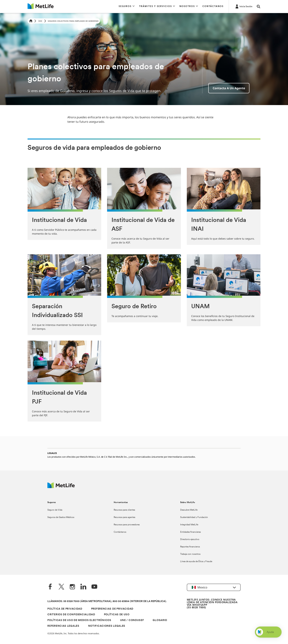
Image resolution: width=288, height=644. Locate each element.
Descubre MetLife (189, 510)
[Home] (31, 21)
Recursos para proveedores (127, 525)
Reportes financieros (190, 547)
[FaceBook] (50, 587)
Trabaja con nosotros (190, 554)
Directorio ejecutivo (190, 539)
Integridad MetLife (189, 525)
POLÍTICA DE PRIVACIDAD (65, 609)
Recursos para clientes (124, 510)
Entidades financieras (190, 532)
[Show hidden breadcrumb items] (40, 21)
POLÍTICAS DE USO (117, 615)
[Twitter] (61, 587)
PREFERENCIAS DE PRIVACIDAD (112, 609)
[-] (244, 6)
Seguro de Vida (55, 510)
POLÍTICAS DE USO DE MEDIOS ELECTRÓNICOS (79, 620)
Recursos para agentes (124, 517)
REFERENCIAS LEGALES (63, 626)
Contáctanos (120, 532)
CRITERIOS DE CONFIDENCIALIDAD (71, 615)
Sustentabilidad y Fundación (194, 517)
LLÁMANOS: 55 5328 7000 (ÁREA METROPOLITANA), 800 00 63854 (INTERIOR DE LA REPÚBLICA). (107, 601)
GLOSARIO (160, 620)
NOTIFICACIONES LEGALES (107, 626)
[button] (127, 6)
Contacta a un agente (229, 88)
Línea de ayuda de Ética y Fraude (196, 562)
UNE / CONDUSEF (132, 620)
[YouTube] (94, 587)
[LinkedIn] (83, 587)
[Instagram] (72, 587)
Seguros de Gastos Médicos (61, 517)
